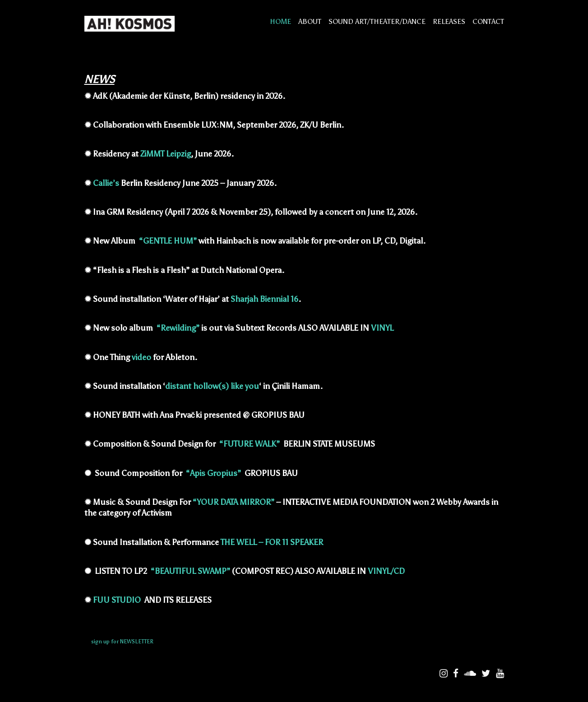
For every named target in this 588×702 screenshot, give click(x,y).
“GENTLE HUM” (168, 241)
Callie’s (106, 183)
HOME (280, 21)
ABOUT (310, 21)
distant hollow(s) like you (212, 386)
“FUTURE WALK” (250, 444)
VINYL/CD (386, 571)
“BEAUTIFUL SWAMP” (190, 571)
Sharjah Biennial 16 (264, 299)
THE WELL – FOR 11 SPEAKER (273, 542)
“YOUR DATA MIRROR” (234, 502)
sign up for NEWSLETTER (122, 642)
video (141, 357)
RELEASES (449, 21)
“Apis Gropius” (213, 473)
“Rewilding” (178, 328)
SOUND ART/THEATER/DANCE (377, 21)
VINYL (382, 328)
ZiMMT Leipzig (166, 154)
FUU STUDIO (118, 600)
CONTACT (488, 21)
